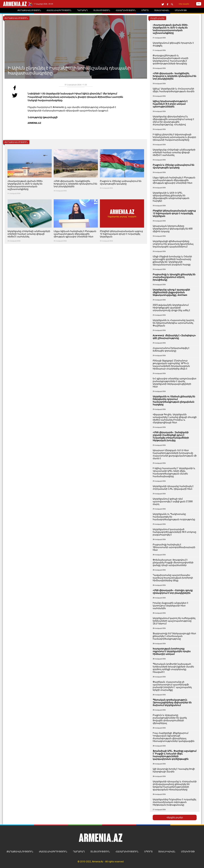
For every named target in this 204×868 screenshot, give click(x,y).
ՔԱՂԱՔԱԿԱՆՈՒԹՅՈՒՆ (20, 852)
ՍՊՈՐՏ (148, 852)
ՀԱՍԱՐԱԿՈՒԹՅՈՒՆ (127, 852)
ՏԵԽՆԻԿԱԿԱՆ (167, 852)
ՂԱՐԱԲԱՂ (79, 852)
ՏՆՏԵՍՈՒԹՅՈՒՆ (100, 852)
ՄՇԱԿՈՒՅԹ (188, 852)
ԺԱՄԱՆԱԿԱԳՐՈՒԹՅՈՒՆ (53, 852)
